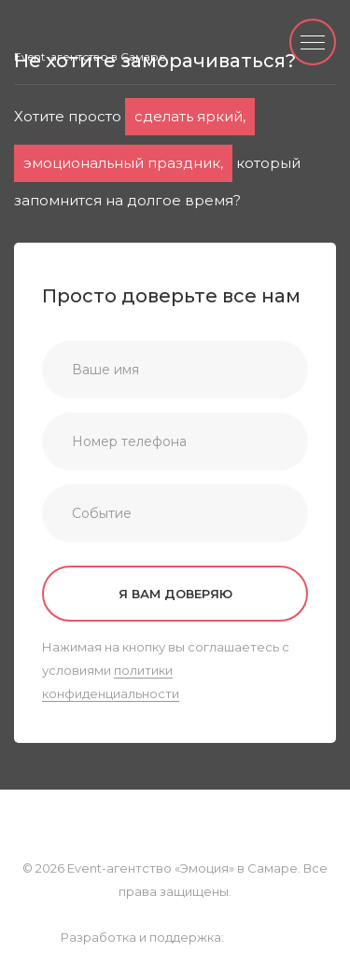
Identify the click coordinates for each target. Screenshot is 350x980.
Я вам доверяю (175, 594)
